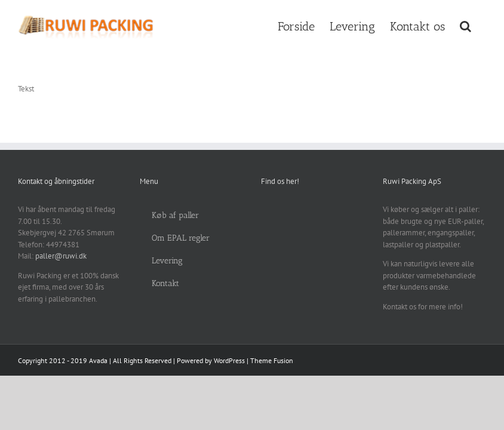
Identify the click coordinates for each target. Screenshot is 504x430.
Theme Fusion (272, 360)
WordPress (229, 360)
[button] (465, 25)
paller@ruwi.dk (61, 256)
